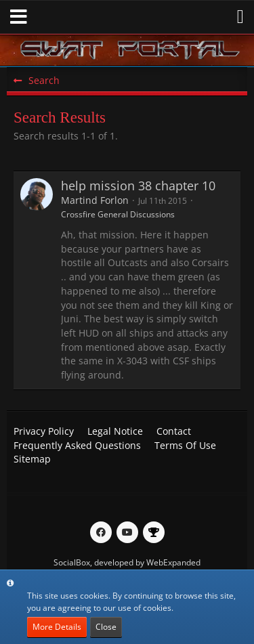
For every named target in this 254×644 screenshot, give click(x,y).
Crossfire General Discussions (118, 214)
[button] (19, 17)
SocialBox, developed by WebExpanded (127, 562)
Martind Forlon (95, 200)
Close (106, 627)
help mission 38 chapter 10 (138, 186)
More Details (57, 627)
